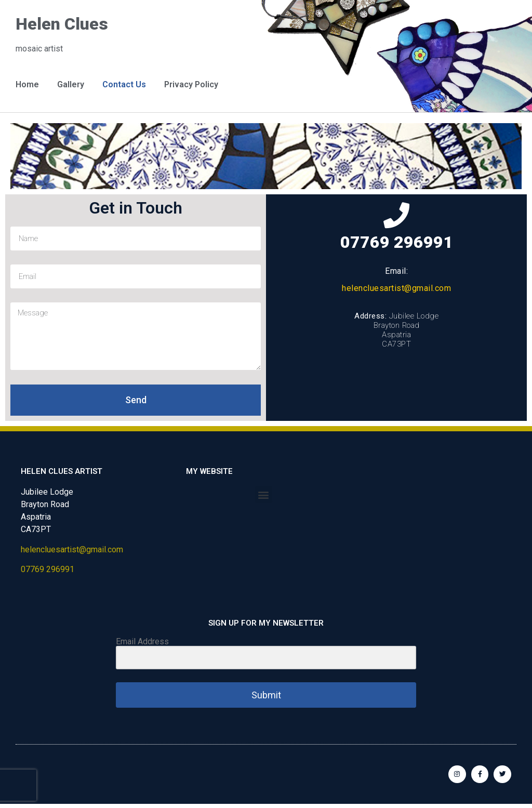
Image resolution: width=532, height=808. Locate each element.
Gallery (71, 84)
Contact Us (124, 84)
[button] (264, 494)
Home (27, 84)
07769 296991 (397, 242)
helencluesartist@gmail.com (396, 288)
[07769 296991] (396, 215)
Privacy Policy (191, 84)
